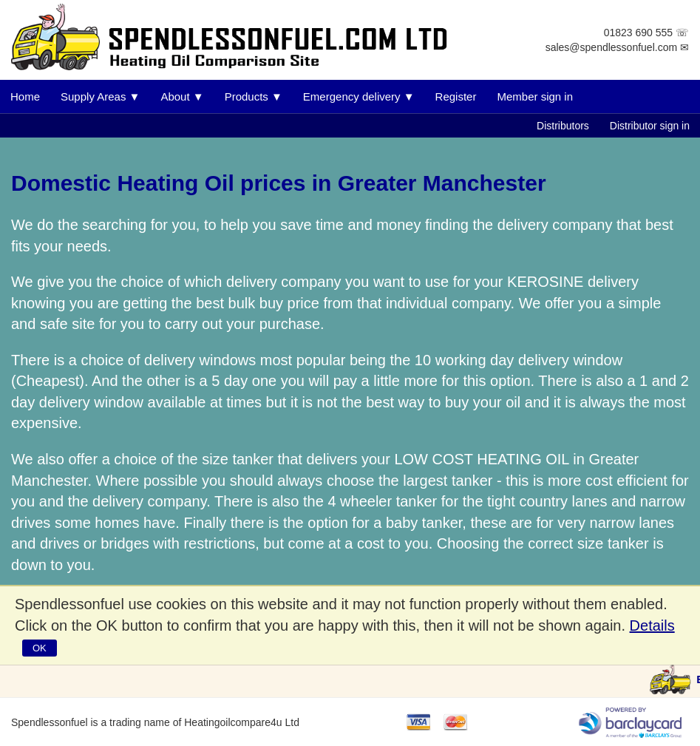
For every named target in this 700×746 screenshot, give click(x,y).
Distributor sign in (650, 126)
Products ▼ (254, 96)
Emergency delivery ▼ (359, 96)
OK (40, 648)
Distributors (563, 126)
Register (456, 96)
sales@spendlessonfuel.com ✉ (617, 47)
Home (25, 96)
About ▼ (182, 96)
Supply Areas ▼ (100, 96)
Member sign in (535, 96)
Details (652, 625)
